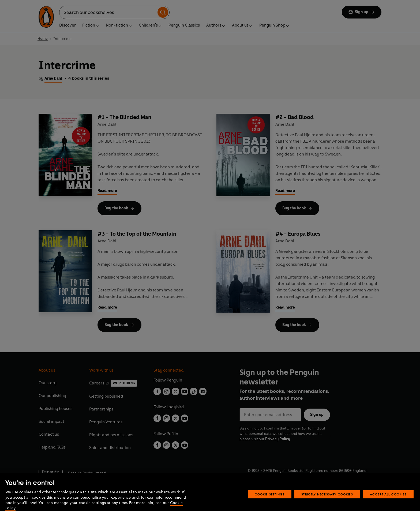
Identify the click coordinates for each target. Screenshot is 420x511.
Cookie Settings (270, 500)
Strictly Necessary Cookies (327, 500)
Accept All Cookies (388, 500)
